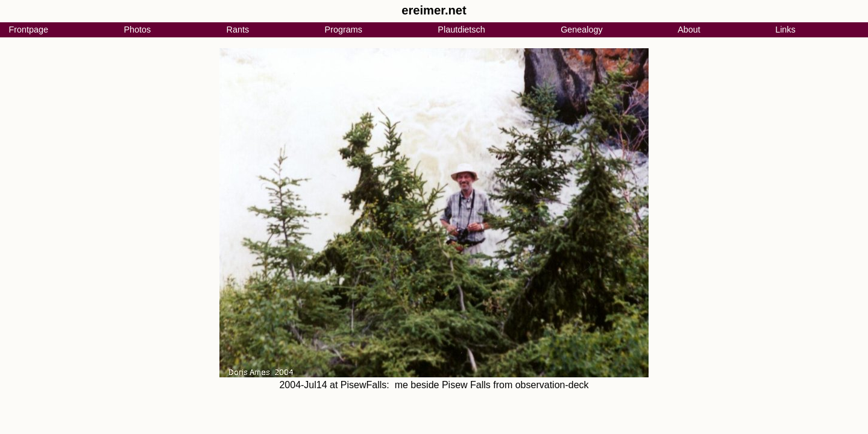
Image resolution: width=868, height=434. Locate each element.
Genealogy (582, 30)
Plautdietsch (461, 30)
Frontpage (28, 30)
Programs (344, 30)
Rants (238, 30)
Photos (137, 30)
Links (785, 30)
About (689, 30)
